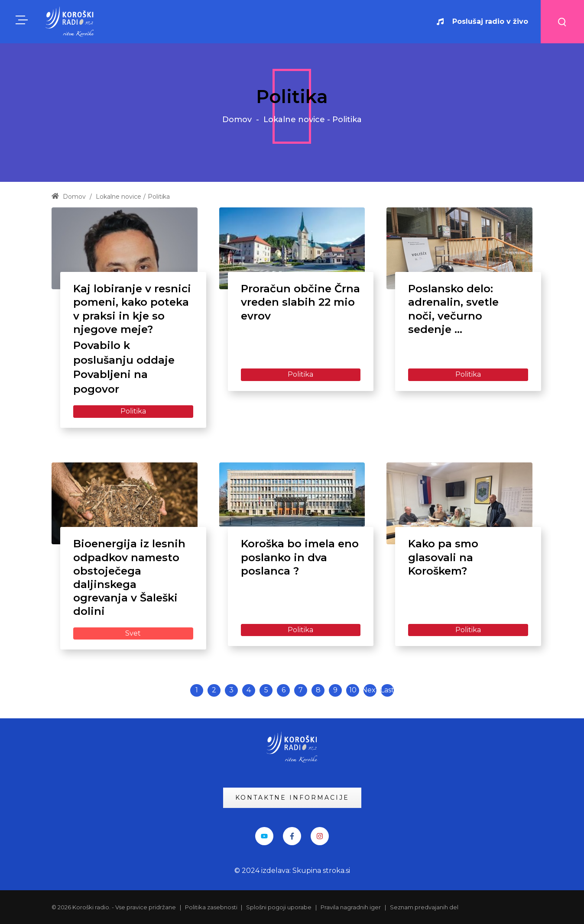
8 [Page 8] (318, 690)
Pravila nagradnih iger (351, 907)
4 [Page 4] (249, 690)
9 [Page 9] (335, 690)
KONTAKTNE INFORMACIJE (292, 798)
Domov (237, 120)
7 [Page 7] (301, 690)
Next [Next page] (370, 690)
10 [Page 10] (353, 690)
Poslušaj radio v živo (482, 21)
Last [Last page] (387, 690)
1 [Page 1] (197, 690)
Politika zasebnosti (212, 907)
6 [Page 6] (284, 690)
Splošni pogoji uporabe (279, 907)
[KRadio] (70, 21)
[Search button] (562, 22)
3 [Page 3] (231, 690)
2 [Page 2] (214, 690)
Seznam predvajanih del (424, 907)
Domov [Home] (69, 197)
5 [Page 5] (266, 690)
